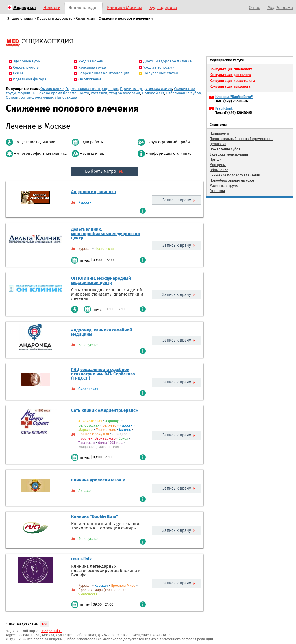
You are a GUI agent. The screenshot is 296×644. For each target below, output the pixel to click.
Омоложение (90, 79)
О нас (254, 8)
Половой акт (153, 93)
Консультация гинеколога (231, 69)
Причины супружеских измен (146, 89)
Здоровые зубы (27, 61)
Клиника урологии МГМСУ (98, 480)
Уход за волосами (159, 67)
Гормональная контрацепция (92, 89)
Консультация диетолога (230, 75)
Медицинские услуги (227, 60)
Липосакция (66, 97)
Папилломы (219, 134)
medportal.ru (52, 631)
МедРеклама (280, 8)
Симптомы (85, 18)
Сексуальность (26, 67)
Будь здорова (163, 8)
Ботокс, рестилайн (37, 97)
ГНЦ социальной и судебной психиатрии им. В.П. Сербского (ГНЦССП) (103, 374)
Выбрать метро (105, 171)
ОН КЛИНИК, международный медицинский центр (101, 280)
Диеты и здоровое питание (168, 61)
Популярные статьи (161, 73)
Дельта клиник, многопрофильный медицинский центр (106, 234)
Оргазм (12, 97)
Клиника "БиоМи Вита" (95, 516)
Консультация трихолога (230, 86)
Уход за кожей (91, 61)
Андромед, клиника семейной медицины (102, 332)
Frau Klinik (81, 559)
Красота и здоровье (55, 18)
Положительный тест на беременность (241, 139)
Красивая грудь (92, 67)
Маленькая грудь (224, 186)
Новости (52, 8)
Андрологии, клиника (94, 192)
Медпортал (25, 8)
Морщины (27, 93)
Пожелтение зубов (225, 149)
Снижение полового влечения (235, 175)
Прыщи (215, 160)
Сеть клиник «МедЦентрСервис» (104, 410)
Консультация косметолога (232, 81)
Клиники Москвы (124, 8)
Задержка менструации (229, 154)
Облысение (219, 170)
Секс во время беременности (63, 93)
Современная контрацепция (104, 73)
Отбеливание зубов (183, 93)
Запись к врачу (177, 200)
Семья (18, 73)
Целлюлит (218, 144)
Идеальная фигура (30, 79)
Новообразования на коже (232, 180)
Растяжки (99, 93)
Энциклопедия (84, 8)
